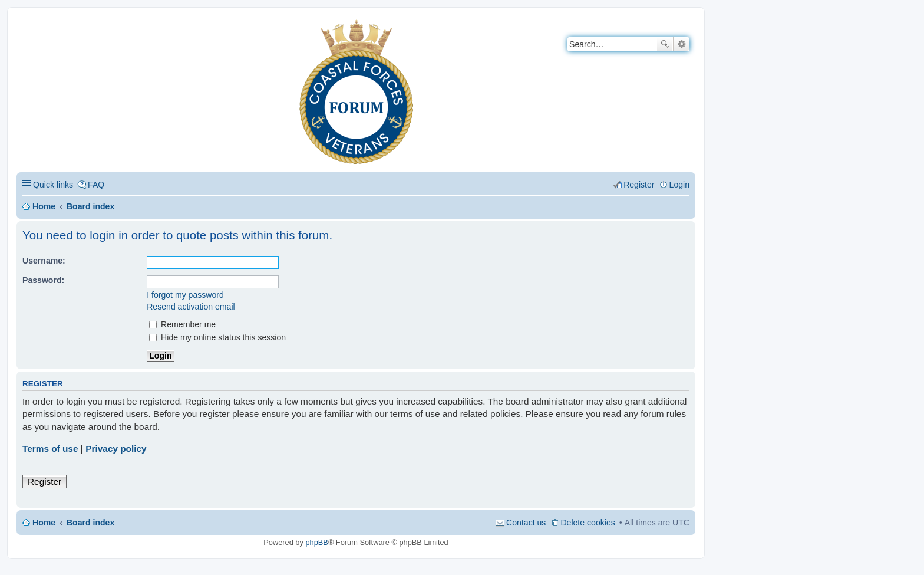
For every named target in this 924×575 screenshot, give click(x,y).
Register (44, 482)
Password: (43, 280)
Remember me (182, 324)
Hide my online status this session (217, 337)
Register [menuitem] (639, 185)
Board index (90, 206)
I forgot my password (185, 295)
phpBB (316, 542)
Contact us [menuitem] (526, 523)
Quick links (53, 185)
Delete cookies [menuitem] (588, 523)
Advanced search (682, 44)
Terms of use (50, 448)
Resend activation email (191, 307)
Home (44, 206)
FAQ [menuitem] (96, 185)
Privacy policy (116, 448)
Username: (44, 261)
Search (665, 44)
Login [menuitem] (679, 185)
